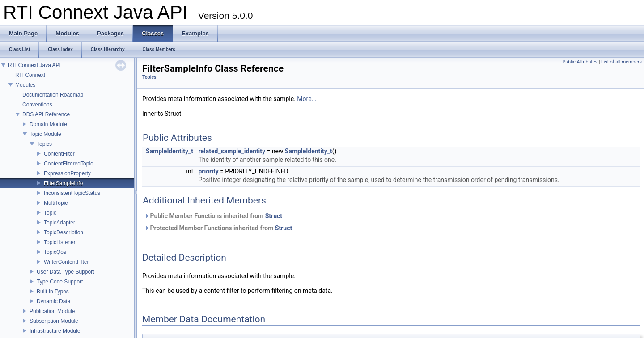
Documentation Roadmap (53, 95)
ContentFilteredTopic (68, 164)
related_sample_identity (232, 151)
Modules (25, 85)
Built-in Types (53, 292)
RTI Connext (30, 75)
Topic (50, 213)
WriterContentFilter (66, 262)
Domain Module (48, 124)
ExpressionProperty (67, 173)
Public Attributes (580, 62)
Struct (274, 216)
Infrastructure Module (55, 331)
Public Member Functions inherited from (213, 216)
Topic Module (45, 134)
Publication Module (52, 311)
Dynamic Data (53, 301)
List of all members (621, 62)
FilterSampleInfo (63, 183)
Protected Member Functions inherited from (218, 228)
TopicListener (60, 242)
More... (307, 99)
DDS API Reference (46, 114)
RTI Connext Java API (34, 65)
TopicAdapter (59, 223)
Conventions (37, 105)
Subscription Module (54, 321)
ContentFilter (59, 154)
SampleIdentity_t (169, 151)
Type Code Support (60, 282)
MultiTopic (56, 203)
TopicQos (55, 252)
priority (208, 171)
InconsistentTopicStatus (72, 193)
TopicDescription (64, 232)
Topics (44, 144)
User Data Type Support (66, 272)
